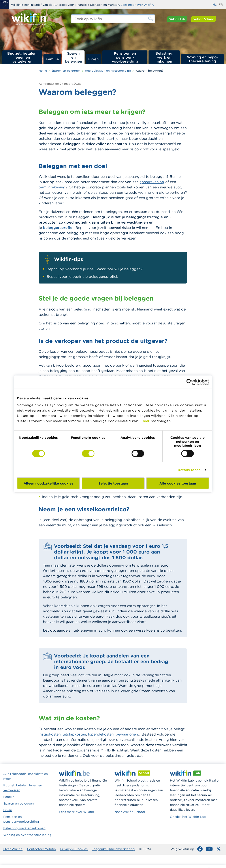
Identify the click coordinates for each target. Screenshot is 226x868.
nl (215, 5)
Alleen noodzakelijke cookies (48, 483)
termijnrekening (52, 187)
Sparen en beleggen (73, 57)
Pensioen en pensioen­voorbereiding (125, 57)
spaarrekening (152, 182)
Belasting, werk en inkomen (164, 57)
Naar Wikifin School (130, 812)
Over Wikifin (13, 849)
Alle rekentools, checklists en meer (26, 776)
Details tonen (189, 470)
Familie (52, 59)
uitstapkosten (74, 734)
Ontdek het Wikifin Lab (188, 817)
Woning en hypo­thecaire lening (203, 59)
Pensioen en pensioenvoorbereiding (21, 819)
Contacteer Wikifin (41, 849)
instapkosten (50, 734)
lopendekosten (101, 734)
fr (221, 5)
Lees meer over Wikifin (76, 812)
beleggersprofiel (58, 228)
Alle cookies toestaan (178, 483)
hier (146, 421)
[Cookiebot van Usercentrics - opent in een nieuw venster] (190, 382)
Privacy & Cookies (74, 849)
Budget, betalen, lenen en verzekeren (22, 57)
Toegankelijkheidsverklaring (113, 849)
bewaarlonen (127, 734)
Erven (93, 59)
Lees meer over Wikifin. (137, 5)
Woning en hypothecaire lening (27, 835)
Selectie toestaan (113, 483)
